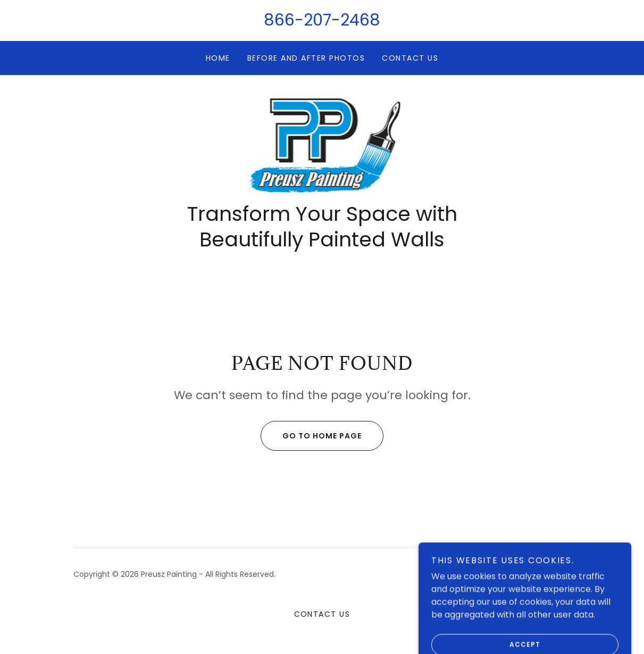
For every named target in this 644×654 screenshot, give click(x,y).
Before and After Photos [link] (306, 58)
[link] (322, 144)
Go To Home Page (311, 436)
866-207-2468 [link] (322, 20)
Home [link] (218, 58)
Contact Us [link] (410, 58)
